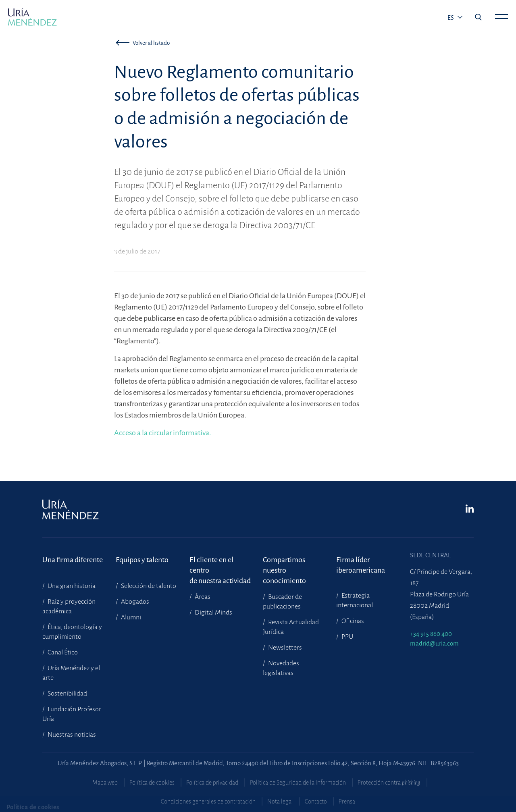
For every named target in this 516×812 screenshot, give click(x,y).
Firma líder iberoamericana (361, 565)
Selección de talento (148, 586)
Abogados (134, 602)
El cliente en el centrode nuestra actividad (220, 565)
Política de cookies (152, 783)
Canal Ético (62, 652)
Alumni (130, 617)
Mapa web (105, 783)
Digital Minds (213, 613)
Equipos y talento (142, 560)
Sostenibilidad (67, 694)
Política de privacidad (212, 783)
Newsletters (284, 648)
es (451, 18)
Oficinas (352, 621)
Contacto (316, 802)
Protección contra (389, 783)
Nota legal (280, 802)
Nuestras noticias (71, 735)
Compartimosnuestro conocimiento (284, 565)
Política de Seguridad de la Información (298, 783)
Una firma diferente (73, 560)
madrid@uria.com (434, 643)
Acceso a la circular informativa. (163, 433)
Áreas (202, 597)
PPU (347, 637)
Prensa (347, 802)
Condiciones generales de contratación (208, 802)
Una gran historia (71, 586)
